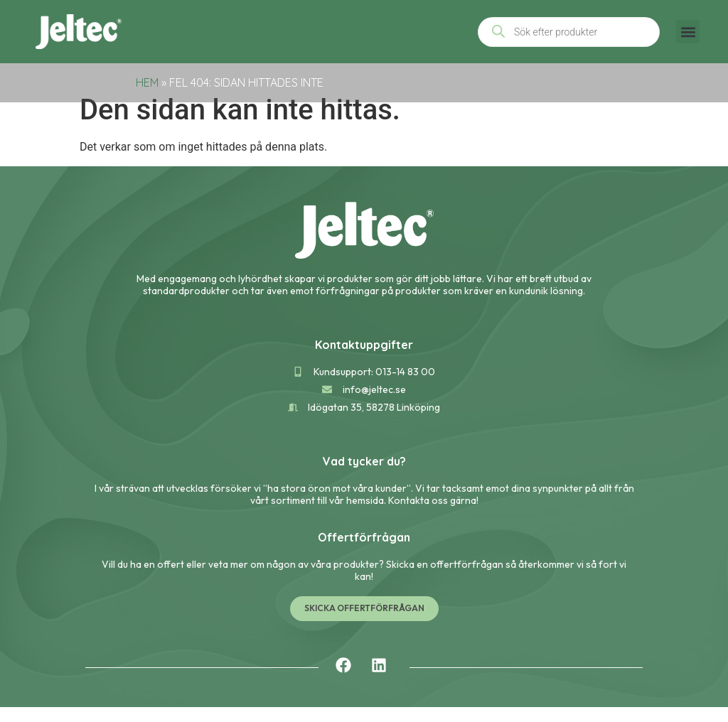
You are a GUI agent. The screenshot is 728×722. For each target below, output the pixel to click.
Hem (147, 82)
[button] (688, 32)
